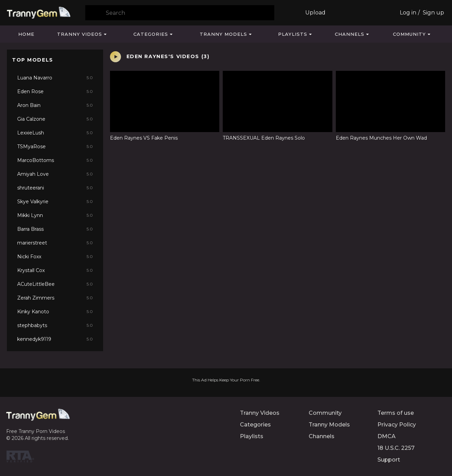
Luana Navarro (55, 78)
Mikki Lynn (55, 215)
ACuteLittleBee (55, 284)
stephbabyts (55, 325)
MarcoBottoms (55, 160)
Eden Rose (55, 91)
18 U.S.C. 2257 (396, 448)
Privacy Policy (397, 425)
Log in (408, 13)
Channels (350, 34)
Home (26, 34)
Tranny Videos (80, 34)
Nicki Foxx (55, 257)
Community (409, 34)
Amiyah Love (55, 174)
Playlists (293, 34)
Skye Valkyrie (55, 202)
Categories (151, 34)
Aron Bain (55, 105)
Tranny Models (223, 34)
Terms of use (396, 413)
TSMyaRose (55, 147)
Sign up (433, 13)
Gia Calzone (55, 119)
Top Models (33, 60)
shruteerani (55, 188)
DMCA (387, 436)
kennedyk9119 (55, 339)
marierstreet (55, 243)
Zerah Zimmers (55, 298)
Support (389, 460)
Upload (315, 13)
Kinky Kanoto (55, 312)
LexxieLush (55, 133)
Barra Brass (55, 229)
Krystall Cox (55, 270)
